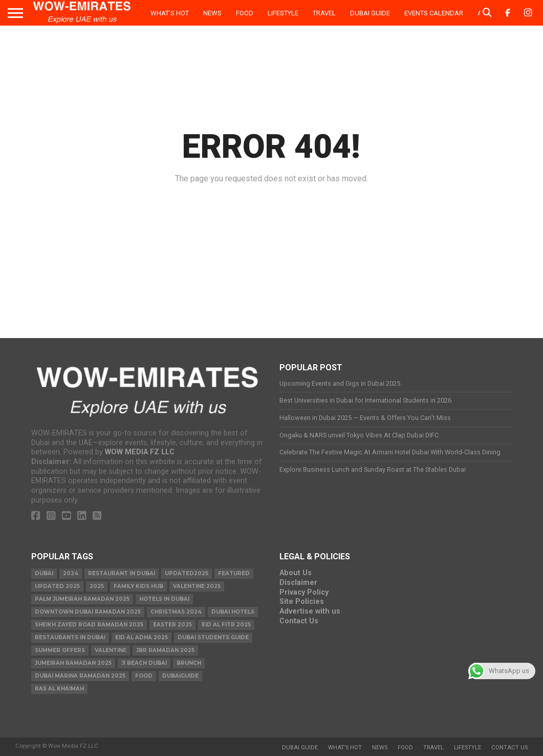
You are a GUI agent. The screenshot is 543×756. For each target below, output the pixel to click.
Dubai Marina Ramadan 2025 (80, 676)
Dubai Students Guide (213, 637)
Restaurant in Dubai (122, 573)
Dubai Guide (370, 13)
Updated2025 (187, 573)
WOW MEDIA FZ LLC (140, 452)
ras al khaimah (59, 689)
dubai (44, 573)
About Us (296, 573)
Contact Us (299, 621)
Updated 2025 (57, 586)
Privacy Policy (304, 592)
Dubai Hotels (233, 612)
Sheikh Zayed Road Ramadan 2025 (89, 625)
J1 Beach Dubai (144, 663)
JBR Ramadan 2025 (165, 650)
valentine (111, 650)
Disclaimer (298, 583)
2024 (71, 573)
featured (234, 573)
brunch (189, 663)
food (144, 676)
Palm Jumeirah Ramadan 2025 (82, 599)
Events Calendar (434, 13)
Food (245, 13)
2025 (97, 586)
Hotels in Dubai (164, 599)
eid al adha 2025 (142, 637)
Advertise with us (310, 611)
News (212, 13)
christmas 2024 (176, 612)
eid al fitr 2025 (226, 625)
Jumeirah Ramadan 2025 (73, 663)
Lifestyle (283, 13)
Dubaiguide (180, 676)
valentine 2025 (197, 586)
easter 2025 (172, 625)
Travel (324, 13)
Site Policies (302, 602)
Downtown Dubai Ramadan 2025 (88, 612)
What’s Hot (170, 13)
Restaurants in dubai (70, 637)
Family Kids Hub (138, 586)
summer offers (60, 650)
